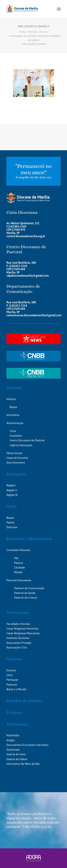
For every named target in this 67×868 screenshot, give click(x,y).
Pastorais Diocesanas (19, 580)
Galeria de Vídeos (17, 759)
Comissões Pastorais (18, 550)
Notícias (33, 32)
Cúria (13, 431)
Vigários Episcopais (21, 445)
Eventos (14, 712)
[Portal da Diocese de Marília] (22, 9)
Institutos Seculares (18, 638)
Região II (12, 490)
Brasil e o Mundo (16, 689)
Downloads (13, 750)
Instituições (18, 612)
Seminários (13, 415)
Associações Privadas (19, 643)
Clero (12, 506)
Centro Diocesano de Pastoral (27, 440)
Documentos (14, 745)
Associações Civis (17, 647)
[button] (59, 9)
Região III (12, 495)
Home (22, 32)
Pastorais (12, 685)
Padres (10, 522)
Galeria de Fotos (16, 754)
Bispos (13, 407)
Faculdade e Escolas (18, 624)
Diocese (44, 32)
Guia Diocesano (16, 462)
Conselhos (16, 436)
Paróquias (16, 474)
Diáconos (12, 527)
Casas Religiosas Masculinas (23, 633)
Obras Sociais (14, 453)
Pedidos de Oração (24, 701)
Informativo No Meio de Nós (23, 764)
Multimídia (17, 724)
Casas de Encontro (17, 458)
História (11, 399)
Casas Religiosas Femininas (22, 629)
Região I (11, 485)
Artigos (11, 740)
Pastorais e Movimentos (29, 539)
